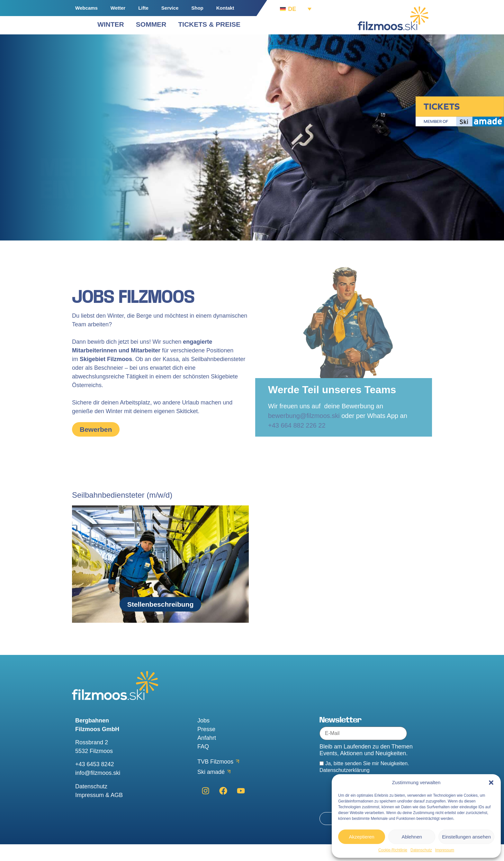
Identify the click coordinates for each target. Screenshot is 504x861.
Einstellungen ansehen (466, 837)
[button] (491, 783)
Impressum (445, 850)
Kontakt (225, 8)
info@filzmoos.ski (98, 790)
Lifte (143, 8)
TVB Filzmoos (215, 778)
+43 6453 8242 (95, 781)
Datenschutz (421, 850)
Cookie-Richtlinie (393, 850)
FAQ (203, 763)
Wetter (118, 8)
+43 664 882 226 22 (297, 442)
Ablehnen (412, 837)
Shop (197, 8)
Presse (206, 746)
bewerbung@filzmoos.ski (304, 432)
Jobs (203, 737)
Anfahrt (207, 755)
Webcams (86, 8)
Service (170, 8)
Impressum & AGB (99, 812)
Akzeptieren (361, 837)
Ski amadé (211, 789)
